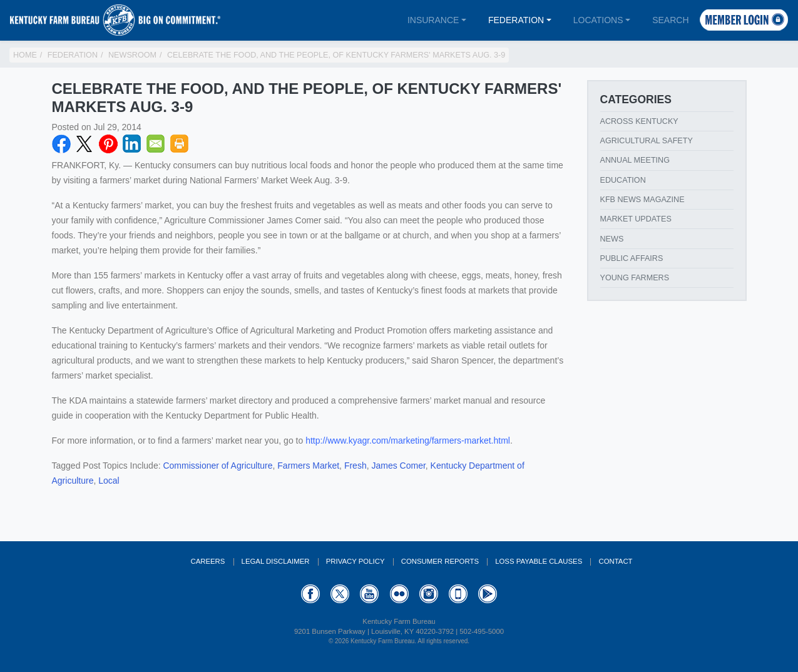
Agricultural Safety (647, 141)
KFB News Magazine (642, 200)
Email (156, 144)
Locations (598, 20)
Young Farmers (635, 278)
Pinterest (108, 144)
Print (180, 144)
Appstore (458, 594)
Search (670, 20)
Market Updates (636, 219)
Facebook (61, 144)
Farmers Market (308, 466)
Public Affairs (632, 258)
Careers (207, 561)
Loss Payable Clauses (539, 561)
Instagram (429, 594)
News (612, 239)
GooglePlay (488, 594)
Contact (615, 561)
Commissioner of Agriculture (217, 466)
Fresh (356, 466)
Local (109, 481)
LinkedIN (132, 144)
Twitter (84, 144)
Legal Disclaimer (276, 561)
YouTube (369, 594)
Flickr (399, 594)
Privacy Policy (356, 561)
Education (623, 180)
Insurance (433, 20)
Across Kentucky (639, 121)
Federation (516, 20)
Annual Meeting (635, 160)
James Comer (398, 466)
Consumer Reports (440, 561)
